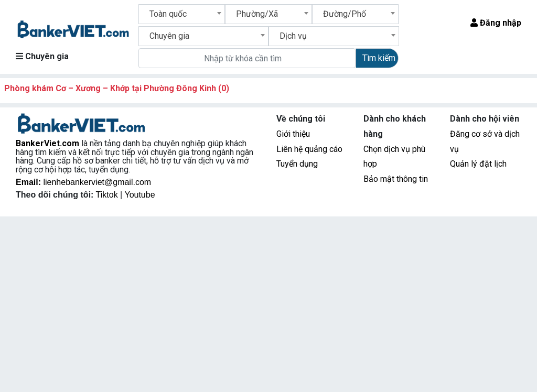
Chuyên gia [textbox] (169, 36)
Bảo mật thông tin (396, 179)
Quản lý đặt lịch (478, 164)
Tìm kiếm (379, 58)
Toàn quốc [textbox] (168, 14)
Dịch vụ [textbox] (293, 36)
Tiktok (108, 195)
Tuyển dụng (297, 164)
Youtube (139, 195)
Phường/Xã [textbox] (257, 14)
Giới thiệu (293, 134)
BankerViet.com (47, 143)
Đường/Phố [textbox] (345, 14)
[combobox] (182, 14)
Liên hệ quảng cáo (309, 149)
